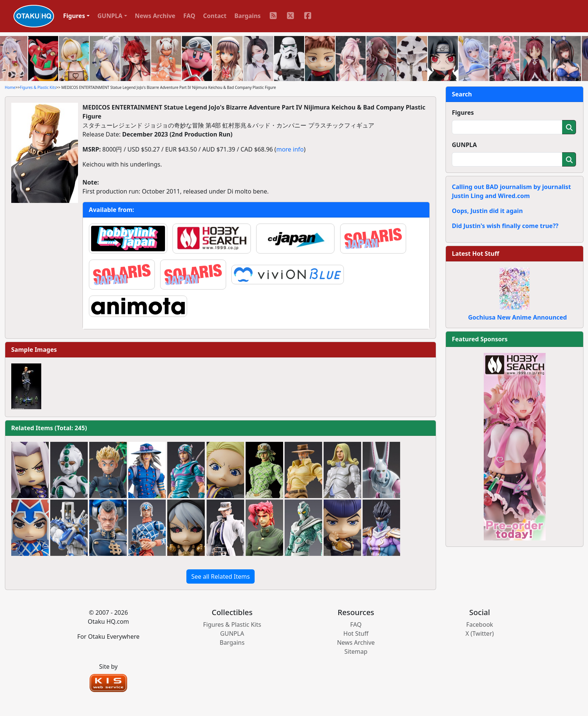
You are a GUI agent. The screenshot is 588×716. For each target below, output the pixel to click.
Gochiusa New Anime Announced (517, 317)
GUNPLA (464, 145)
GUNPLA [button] (110, 16)
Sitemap (356, 651)
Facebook (480, 624)
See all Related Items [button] (220, 576)
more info (290, 149)
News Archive (155, 16)
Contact (215, 16)
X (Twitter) (480, 633)
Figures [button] (74, 16)
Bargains (247, 16)
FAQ (189, 16)
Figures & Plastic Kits (38, 87)
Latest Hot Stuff (475, 254)
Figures (463, 113)
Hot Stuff (356, 633)
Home (10, 87)
